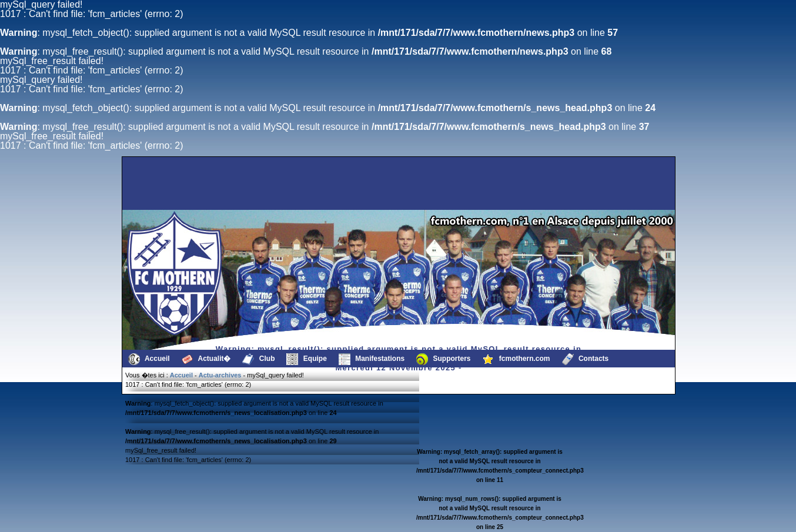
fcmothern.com (516, 359)
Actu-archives (220, 375)
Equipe (306, 359)
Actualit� (206, 359)
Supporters (443, 359)
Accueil (149, 359)
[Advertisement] (183, 183)
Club (258, 359)
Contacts (586, 359)
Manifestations (372, 359)
